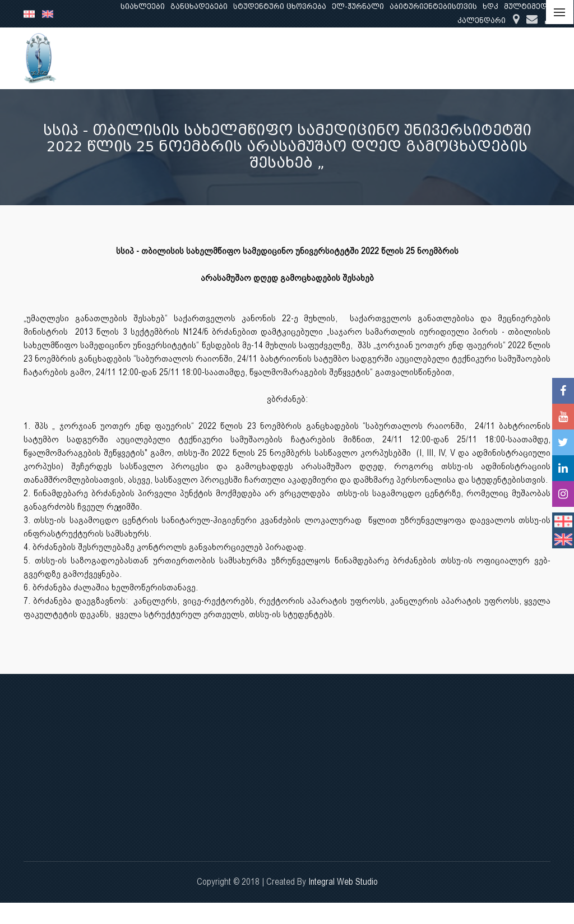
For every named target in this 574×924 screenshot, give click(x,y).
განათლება (330, 58)
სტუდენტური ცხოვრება (280, 6)
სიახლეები (143, 6)
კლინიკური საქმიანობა (470, 58)
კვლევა (387, 58)
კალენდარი (482, 20)
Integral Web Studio (343, 882)
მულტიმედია (530, 6)
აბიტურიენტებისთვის (433, 6)
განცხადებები (199, 6)
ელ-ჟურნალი (358, 6)
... (540, 58)
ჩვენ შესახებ (262, 58)
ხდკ (490, 6)
